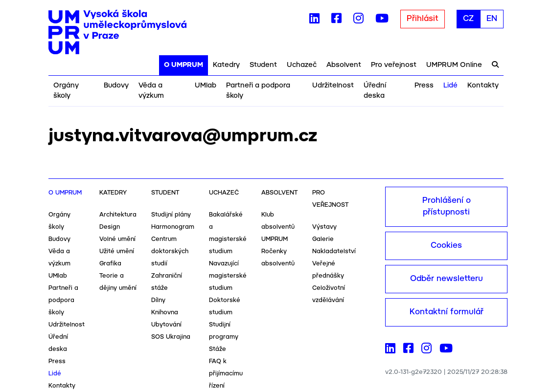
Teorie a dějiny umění (118, 282)
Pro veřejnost (394, 65)
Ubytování (166, 325)
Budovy (116, 86)
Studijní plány (171, 215)
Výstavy (324, 227)
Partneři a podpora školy (258, 91)
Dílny (158, 300)
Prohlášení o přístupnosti (447, 207)
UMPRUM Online (454, 65)
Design (110, 227)
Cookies (446, 246)
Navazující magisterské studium (228, 276)
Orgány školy (66, 91)
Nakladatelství (334, 251)
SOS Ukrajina (171, 337)
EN (492, 19)
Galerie (323, 239)
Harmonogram (173, 227)
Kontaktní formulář (447, 312)
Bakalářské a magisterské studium (228, 233)
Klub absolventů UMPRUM (278, 227)
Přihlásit (423, 19)
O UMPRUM (184, 65)
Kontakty (483, 86)
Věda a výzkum (151, 91)
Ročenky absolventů (278, 258)
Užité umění (117, 251)
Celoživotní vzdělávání (329, 294)
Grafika (110, 264)
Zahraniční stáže (167, 282)
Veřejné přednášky (328, 270)
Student (263, 65)
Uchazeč (302, 65)
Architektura (118, 215)
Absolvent (344, 65)
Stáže (218, 349)
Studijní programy (224, 331)
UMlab (206, 86)
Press (424, 86)
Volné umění (117, 239)
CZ (468, 19)
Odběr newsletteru (447, 279)
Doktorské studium (225, 306)
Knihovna (165, 313)
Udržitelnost (333, 86)
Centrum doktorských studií (170, 251)
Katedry (226, 65)
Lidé (450, 86)
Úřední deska (375, 91)
